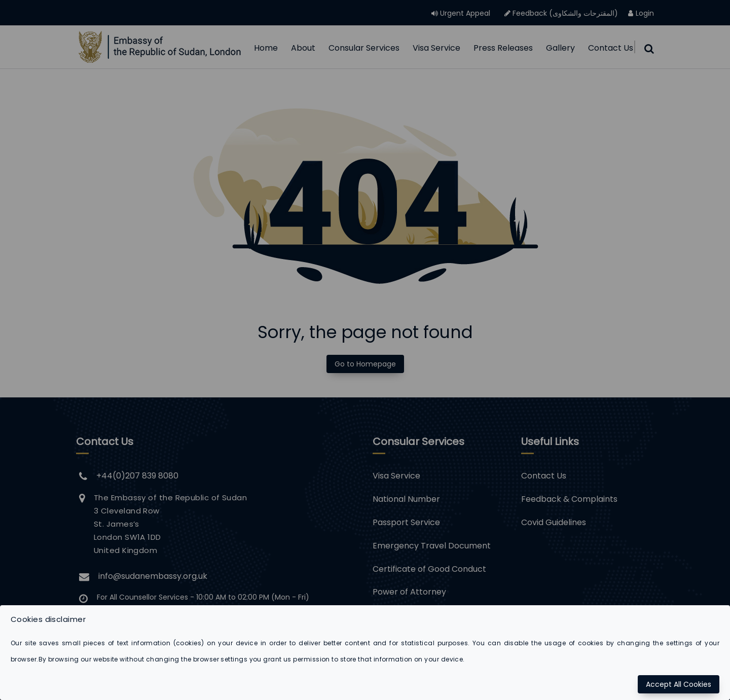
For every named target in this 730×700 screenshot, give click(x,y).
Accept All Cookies (679, 684)
